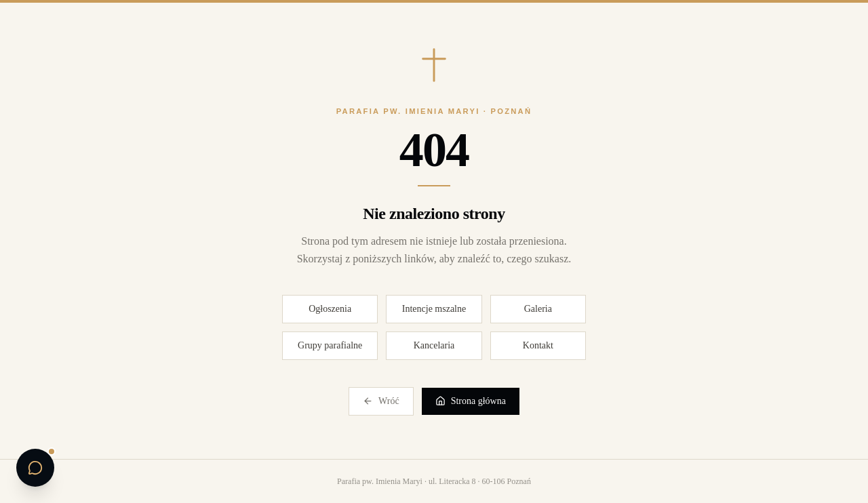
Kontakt (538, 345)
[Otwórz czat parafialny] (35, 468)
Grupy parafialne (330, 345)
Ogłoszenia (330, 309)
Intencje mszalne (434, 309)
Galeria (538, 309)
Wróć (381, 401)
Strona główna (471, 401)
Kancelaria (434, 345)
